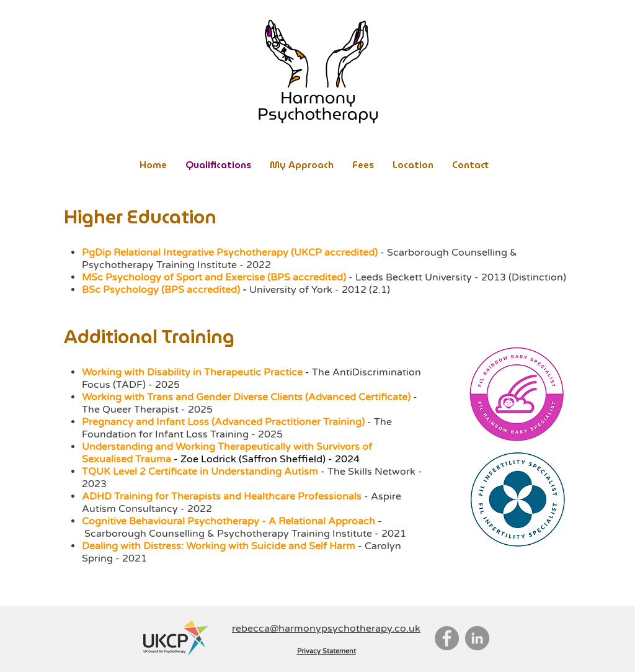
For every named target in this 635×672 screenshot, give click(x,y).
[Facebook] (447, 638)
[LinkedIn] (477, 638)
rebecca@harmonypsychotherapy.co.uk (326, 629)
